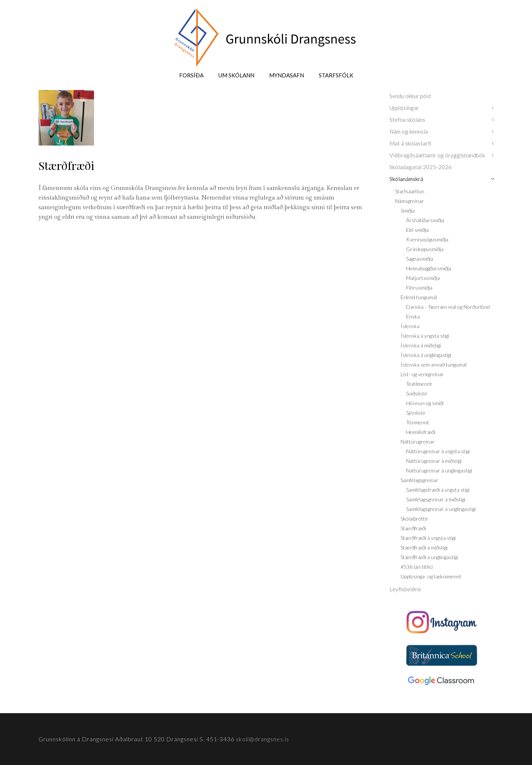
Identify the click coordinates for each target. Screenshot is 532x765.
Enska (413, 316)
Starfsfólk (336, 75)
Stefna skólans (407, 120)
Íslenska (410, 326)
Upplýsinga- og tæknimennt (431, 576)
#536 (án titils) (417, 567)
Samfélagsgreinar (419, 480)
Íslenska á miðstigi (421, 345)
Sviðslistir (417, 393)
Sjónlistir (416, 413)
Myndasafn (287, 75)
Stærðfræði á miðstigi (424, 547)
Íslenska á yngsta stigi (425, 336)
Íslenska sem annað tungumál (434, 365)
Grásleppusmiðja (425, 249)
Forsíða (191, 75)
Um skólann (236, 75)
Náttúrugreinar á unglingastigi (439, 470)
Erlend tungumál (419, 297)
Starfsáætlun (410, 191)
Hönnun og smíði (425, 403)
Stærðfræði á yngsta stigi (428, 538)
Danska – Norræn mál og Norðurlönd (448, 307)
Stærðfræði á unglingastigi (429, 557)
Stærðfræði (413, 528)
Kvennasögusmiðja (427, 239)
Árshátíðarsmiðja (425, 220)
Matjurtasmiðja (423, 278)
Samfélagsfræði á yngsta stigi (438, 490)
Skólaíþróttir (414, 519)
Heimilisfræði (421, 432)
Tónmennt (418, 422)
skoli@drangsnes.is (262, 739)
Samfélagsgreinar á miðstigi (436, 499)
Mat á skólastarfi (410, 143)
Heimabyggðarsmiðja (429, 268)
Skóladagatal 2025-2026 (421, 167)
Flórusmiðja (419, 288)
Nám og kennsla (409, 131)
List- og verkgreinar (422, 374)
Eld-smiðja (417, 230)
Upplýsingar (404, 108)
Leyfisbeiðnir (406, 589)
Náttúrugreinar (418, 442)
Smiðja (408, 211)
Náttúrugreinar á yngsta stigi (438, 451)
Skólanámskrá (406, 179)
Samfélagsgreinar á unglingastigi (441, 509)
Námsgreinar (409, 201)
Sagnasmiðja (420, 259)
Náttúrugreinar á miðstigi (434, 461)
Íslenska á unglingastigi (426, 355)
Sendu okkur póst (410, 96)
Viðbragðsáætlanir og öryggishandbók (437, 155)
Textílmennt (419, 384)
